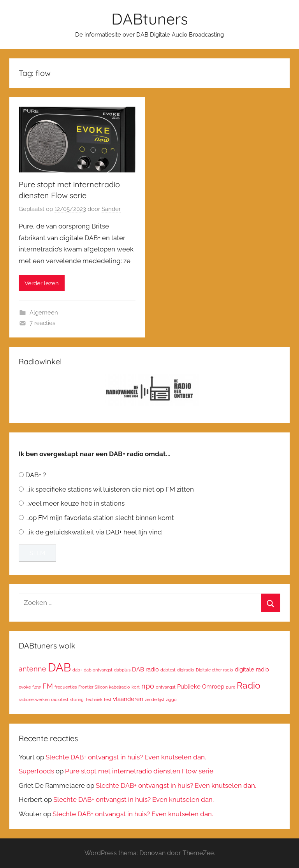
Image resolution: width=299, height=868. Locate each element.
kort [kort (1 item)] (136, 687)
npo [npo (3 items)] (148, 686)
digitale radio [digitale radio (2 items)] (252, 669)
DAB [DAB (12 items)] (59, 667)
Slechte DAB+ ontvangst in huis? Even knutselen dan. (126, 757)
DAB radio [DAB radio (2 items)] (145, 669)
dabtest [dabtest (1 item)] (168, 670)
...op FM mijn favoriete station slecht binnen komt (100, 518)
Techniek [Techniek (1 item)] (94, 699)
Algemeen (44, 313)
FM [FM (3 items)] (48, 686)
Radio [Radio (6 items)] (249, 685)
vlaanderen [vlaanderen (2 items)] (128, 699)
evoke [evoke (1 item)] (25, 687)
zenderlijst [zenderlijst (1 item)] (155, 699)
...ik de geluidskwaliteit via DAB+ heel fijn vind (94, 532)
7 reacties (42, 323)
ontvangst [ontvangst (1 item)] (166, 687)
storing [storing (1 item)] (77, 699)
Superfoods (36, 771)
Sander (111, 209)
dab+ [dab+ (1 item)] (77, 670)
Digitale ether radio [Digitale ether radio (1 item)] (215, 670)
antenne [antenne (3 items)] (33, 669)
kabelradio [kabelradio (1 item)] (120, 687)
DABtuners (150, 19)
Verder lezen (42, 283)
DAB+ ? (36, 475)
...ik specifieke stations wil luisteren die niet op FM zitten (110, 489)
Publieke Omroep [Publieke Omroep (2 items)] (201, 686)
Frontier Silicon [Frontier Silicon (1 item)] (93, 687)
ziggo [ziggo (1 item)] (171, 699)
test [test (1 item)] (108, 699)
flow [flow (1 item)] (37, 687)
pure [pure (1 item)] (230, 687)
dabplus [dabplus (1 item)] (122, 670)
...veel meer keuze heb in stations (75, 503)
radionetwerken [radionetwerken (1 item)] (34, 699)
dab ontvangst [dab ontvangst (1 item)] (98, 670)
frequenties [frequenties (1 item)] (66, 687)
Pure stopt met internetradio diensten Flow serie (139, 771)
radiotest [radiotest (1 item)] (60, 699)
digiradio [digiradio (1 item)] (186, 670)
